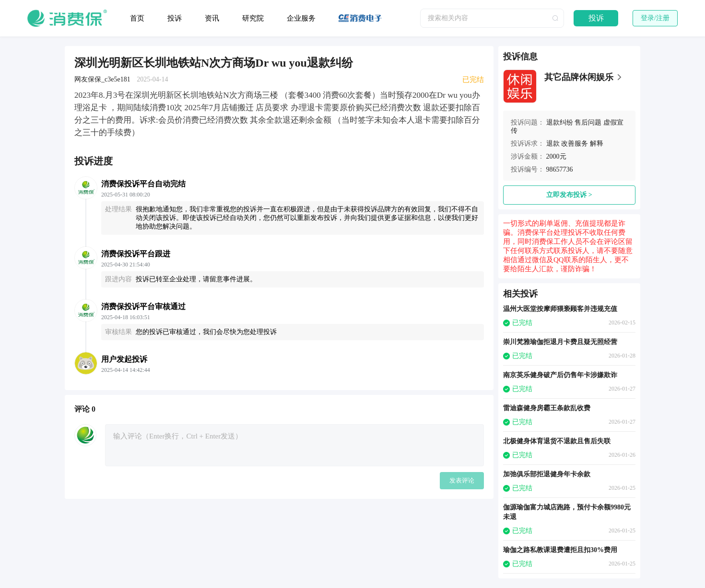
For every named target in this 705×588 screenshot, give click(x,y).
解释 (597, 144)
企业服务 (301, 18)
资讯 (212, 18)
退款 (553, 144)
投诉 (175, 18)
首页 (137, 18)
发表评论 (462, 480)
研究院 (253, 18)
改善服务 (575, 144)
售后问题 (588, 122)
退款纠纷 (560, 122)
